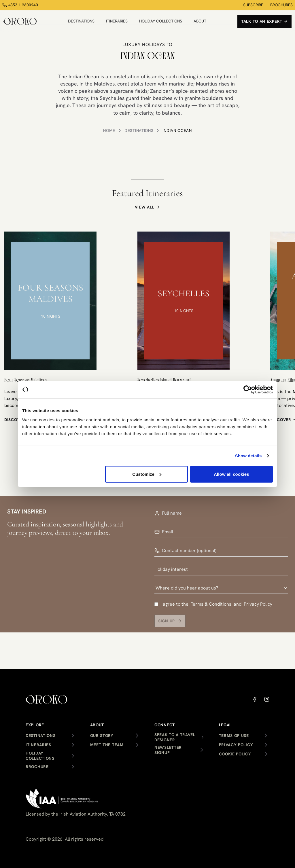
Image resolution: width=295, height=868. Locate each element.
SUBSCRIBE (253, 5)
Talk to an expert (264, 21)
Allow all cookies (231, 474)
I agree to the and (213, 607)
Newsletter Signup (180, 750)
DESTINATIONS (81, 21)
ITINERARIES (117, 21)
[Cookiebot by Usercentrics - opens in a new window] (248, 390)
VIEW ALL (148, 207)
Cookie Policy (244, 754)
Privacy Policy (258, 607)
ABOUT (200, 21)
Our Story (116, 736)
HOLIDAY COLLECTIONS (161, 21)
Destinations (139, 130)
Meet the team (116, 745)
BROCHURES (281, 5)
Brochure (51, 767)
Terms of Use (244, 736)
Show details (248, 456)
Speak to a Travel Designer (180, 737)
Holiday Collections (51, 756)
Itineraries (51, 745)
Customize (147, 474)
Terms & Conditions (211, 607)
